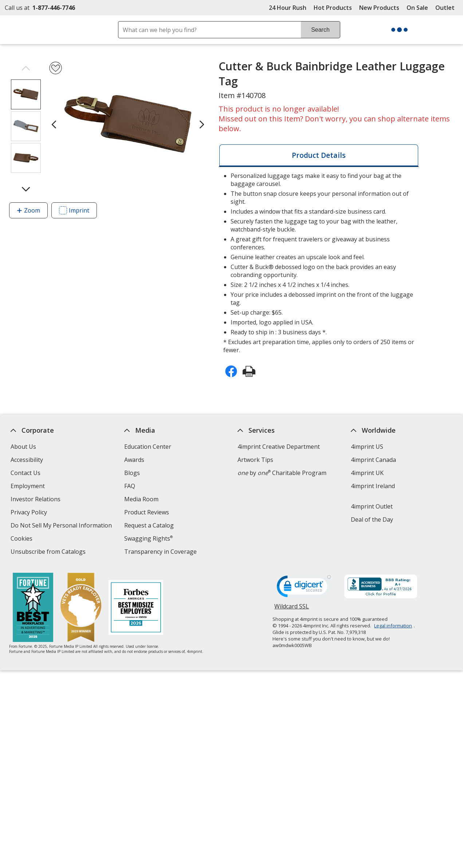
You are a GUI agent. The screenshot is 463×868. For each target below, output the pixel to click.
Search (320, 30)
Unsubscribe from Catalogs (49, 552)
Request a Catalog (149, 525)
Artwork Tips (255, 460)
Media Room (141, 499)
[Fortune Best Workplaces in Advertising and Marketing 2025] (33, 608)
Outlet (447, 8)
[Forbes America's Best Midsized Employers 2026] (136, 608)
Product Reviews (146, 512)
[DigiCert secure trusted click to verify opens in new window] (304, 588)
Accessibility (27, 460)
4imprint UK (367, 473)
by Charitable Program (282, 473)
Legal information (393, 626)
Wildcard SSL (292, 609)
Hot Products (333, 8)
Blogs (132, 473)
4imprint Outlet (372, 506)
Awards (134, 460)
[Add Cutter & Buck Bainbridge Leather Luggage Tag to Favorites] (56, 68)
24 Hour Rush (288, 8)
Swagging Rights (148, 538)
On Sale (417, 8)
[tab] (319, 155)
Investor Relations (36, 500)
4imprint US (367, 447)
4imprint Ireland (373, 486)
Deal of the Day (372, 519)
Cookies (22, 539)
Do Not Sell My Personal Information (62, 526)
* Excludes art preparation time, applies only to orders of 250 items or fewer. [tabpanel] (319, 263)
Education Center (147, 447)
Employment (28, 486)
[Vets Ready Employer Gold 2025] (81, 608)
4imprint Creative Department (279, 447)
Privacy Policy (30, 513)
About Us (23, 447)
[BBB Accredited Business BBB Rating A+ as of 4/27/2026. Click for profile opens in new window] (381, 587)
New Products (379, 8)
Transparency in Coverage (161, 552)
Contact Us (25, 473)
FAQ (129, 486)
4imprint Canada (373, 460)
